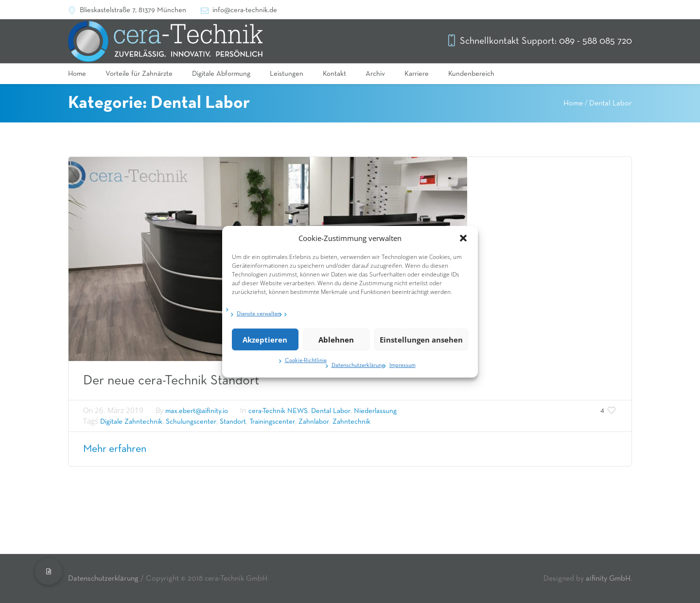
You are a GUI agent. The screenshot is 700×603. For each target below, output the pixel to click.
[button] (463, 241)
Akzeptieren (265, 342)
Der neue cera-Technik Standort (171, 380)
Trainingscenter (272, 422)
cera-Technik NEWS (278, 411)
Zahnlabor (314, 422)
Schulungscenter (191, 422)
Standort (233, 422)
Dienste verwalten (259, 317)
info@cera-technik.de (245, 10)
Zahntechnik (351, 422)
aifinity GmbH (608, 579)
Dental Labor (611, 103)
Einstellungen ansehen (421, 342)
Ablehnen (336, 342)
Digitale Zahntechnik (131, 422)
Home (573, 103)
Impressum (402, 368)
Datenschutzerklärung (358, 368)
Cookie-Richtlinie (306, 363)
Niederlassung (375, 411)
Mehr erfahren (115, 449)
